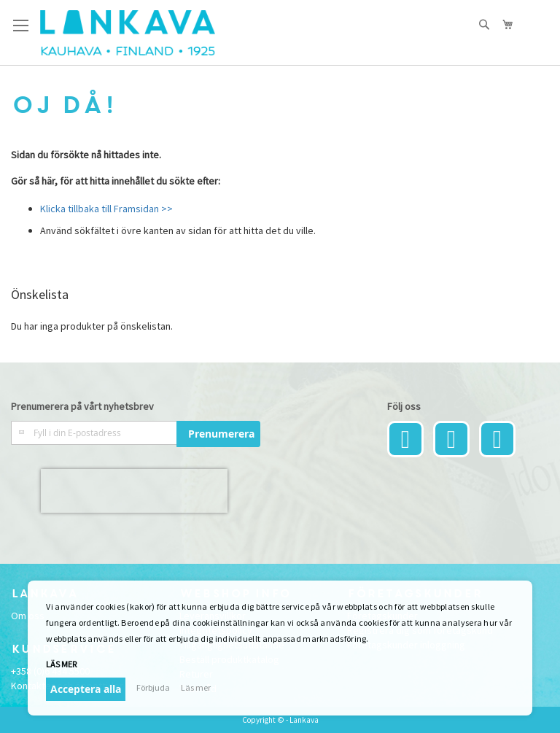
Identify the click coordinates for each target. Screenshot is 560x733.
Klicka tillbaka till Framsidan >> (106, 209)
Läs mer (61, 664)
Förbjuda (153, 687)
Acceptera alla (86, 689)
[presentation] (134, 491)
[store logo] (128, 33)
